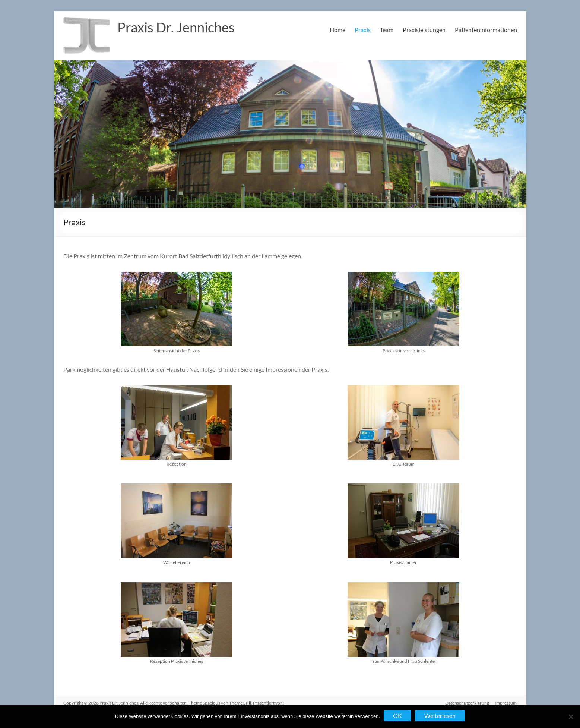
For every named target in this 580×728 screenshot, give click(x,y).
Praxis (363, 30)
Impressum (506, 703)
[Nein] (571, 716)
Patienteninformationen (486, 30)
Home (337, 30)
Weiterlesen (440, 716)
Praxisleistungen (424, 30)
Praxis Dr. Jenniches (176, 27)
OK (397, 716)
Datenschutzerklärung (467, 703)
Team (387, 30)
